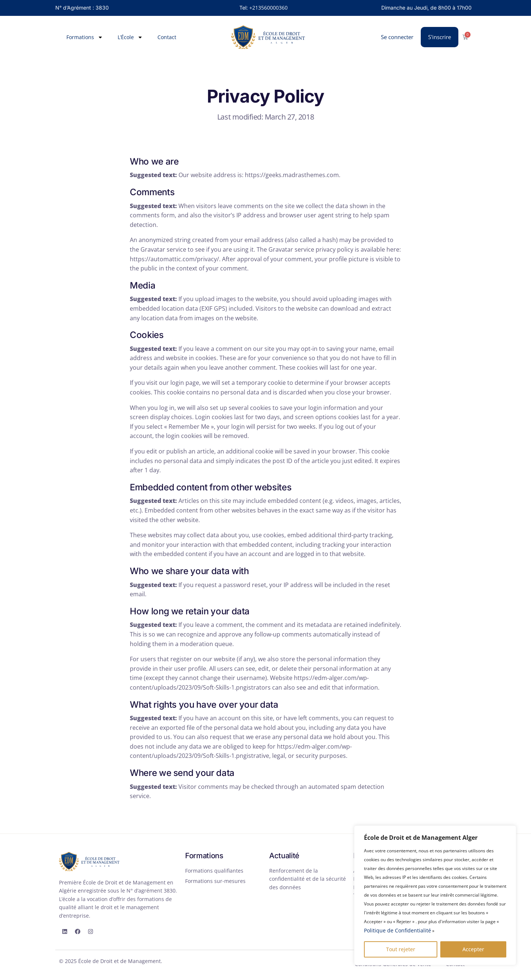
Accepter (473, 949)
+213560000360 (268, 8)
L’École (130, 37)
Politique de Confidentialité (398, 930)
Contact (167, 37)
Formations (85, 37)
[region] (435, 895)
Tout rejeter (401, 949)
